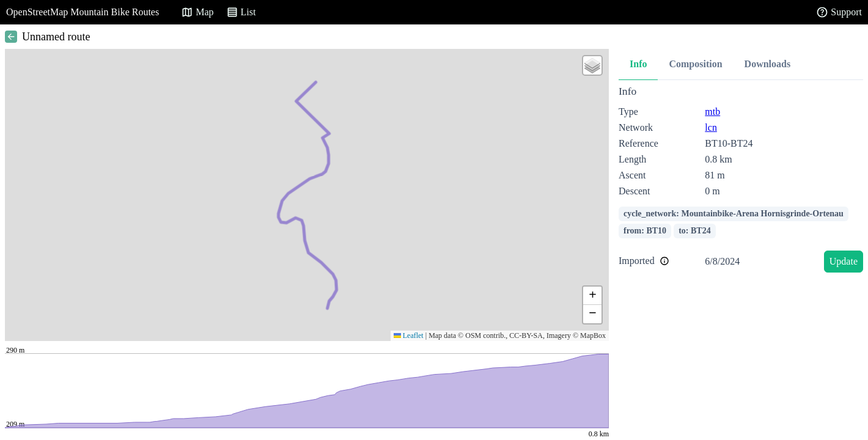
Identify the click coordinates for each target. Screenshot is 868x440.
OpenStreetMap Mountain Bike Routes (83, 12)
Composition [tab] (695, 64)
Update (844, 261)
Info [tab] (638, 64)
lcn (711, 127)
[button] (592, 65)
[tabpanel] (741, 181)
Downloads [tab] (768, 64)
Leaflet (409, 335)
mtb (712, 112)
